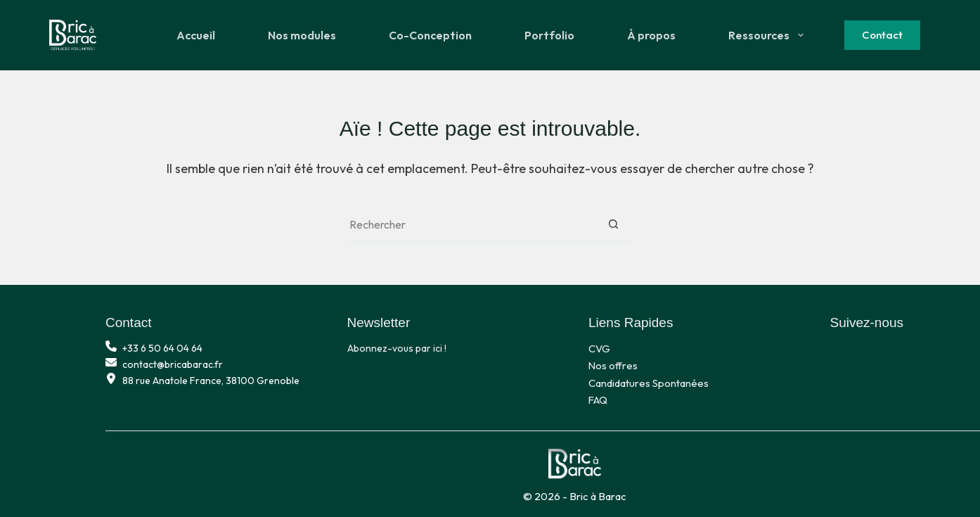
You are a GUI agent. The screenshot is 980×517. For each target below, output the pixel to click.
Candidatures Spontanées (649, 383)
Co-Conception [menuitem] (430, 35)
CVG (599, 349)
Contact (882, 35)
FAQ (598, 400)
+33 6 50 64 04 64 (162, 348)
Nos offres (613, 365)
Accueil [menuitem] (196, 35)
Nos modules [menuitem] (302, 35)
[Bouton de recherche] (613, 225)
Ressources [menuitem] (768, 35)
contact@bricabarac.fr (173, 364)
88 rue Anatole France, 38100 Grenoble (211, 381)
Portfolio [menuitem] (549, 35)
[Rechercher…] (472, 225)
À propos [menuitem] (651, 35)
